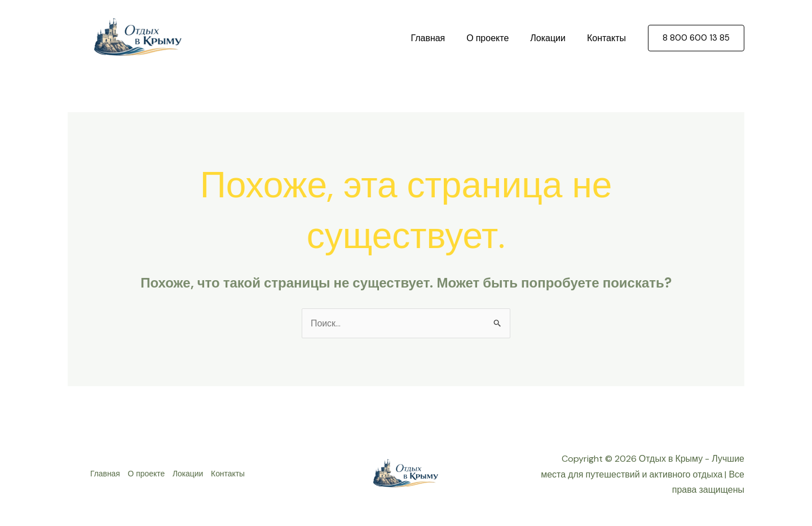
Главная (440, 38)
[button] (696, 38)
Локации (553, 38)
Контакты (608, 38)
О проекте (496, 38)
